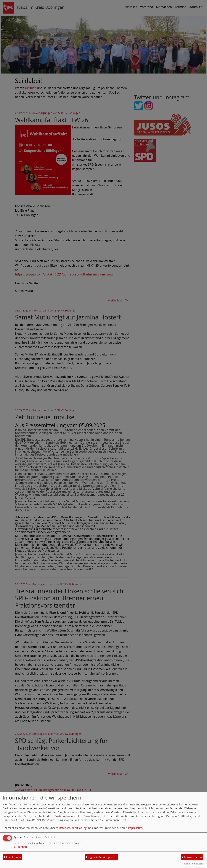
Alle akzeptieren (192, 857)
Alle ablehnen (12, 857)
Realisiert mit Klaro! (194, 864)
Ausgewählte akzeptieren (101, 857)
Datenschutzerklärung (73, 828)
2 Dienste (21, 847)
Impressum (135, 828)
